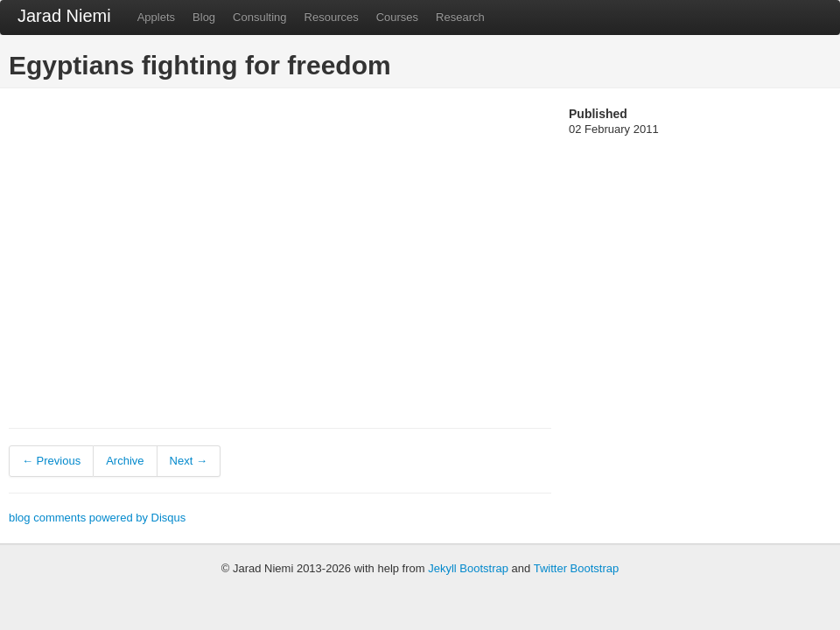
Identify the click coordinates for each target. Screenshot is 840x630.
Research (460, 17)
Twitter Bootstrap (577, 568)
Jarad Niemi (64, 16)
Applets (156, 17)
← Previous (51, 461)
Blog (204, 17)
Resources (332, 17)
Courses (397, 17)
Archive (125, 461)
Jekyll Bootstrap (468, 568)
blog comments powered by (97, 518)
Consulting (259, 17)
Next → (189, 461)
